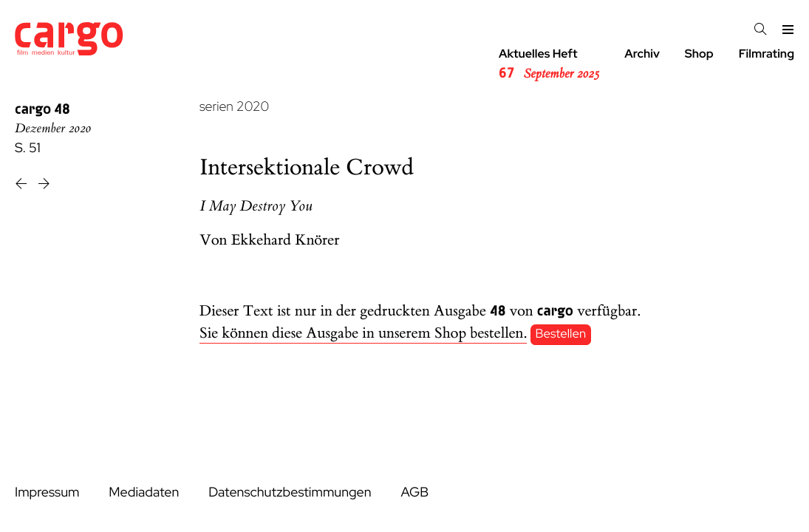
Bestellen (561, 334)
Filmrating (767, 54)
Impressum (47, 492)
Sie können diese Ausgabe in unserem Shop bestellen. (363, 334)
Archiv (642, 54)
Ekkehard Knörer (286, 241)
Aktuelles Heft (549, 64)
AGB (414, 492)
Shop (699, 54)
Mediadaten (144, 492)
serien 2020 (234, 107)
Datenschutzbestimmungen (290, 492)
